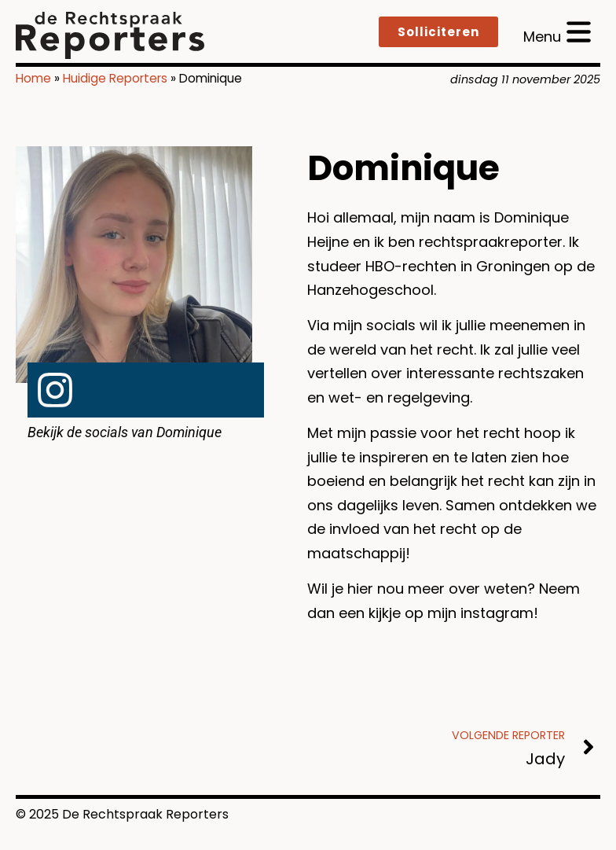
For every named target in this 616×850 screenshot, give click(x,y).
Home (33, 78)
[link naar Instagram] (55, 390)
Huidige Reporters (115, 78)
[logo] (110, 35)
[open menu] (557, 32)
